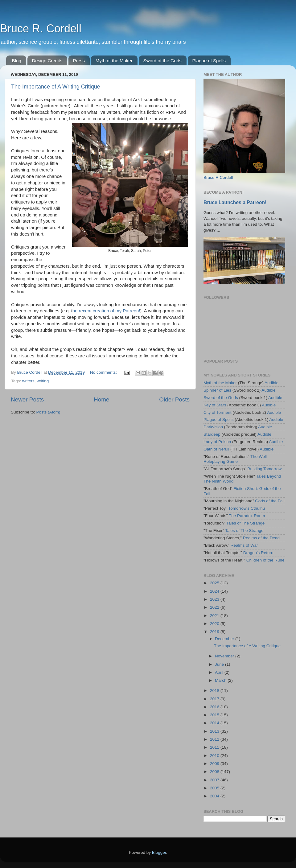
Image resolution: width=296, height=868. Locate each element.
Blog (17, 61)
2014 (215, 723)
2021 (215, 616)
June (220, 664)
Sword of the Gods (162, 61)
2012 (215, 739)
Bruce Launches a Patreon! (235, 202)
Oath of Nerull (216, 449)
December (225, 639)
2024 (215, 591)
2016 (215, 707)
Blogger (159, 852)
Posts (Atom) (48, 412)
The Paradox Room (247, 516)
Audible (271, 383)
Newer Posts (27, 399)
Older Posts (174, 399)
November (225, 656)
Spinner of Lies (217, 390)
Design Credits (47, 61)
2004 (215, 796)
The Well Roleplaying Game (235, 459)
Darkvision (213, 427)
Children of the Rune (265, 560)
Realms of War (244, 545)
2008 (215, 772)
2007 (215, 780)
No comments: (104, 372)
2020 (215, 624)
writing (43, 381)
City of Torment (218, 412)
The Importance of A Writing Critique (56, 87)
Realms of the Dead (261, 538)
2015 (215, 715)
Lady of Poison (217, 442)
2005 (215, 788)
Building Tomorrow (264, 469)
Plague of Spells (209, 61)
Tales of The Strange (245, 523)
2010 (215, 756)
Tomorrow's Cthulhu (247, 508)
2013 (215, 731)
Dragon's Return (258, 553)
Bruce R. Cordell (41, 29)
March (221, 680)
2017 (215, 699)
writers (28, 381)
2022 (215, 607)
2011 (215, 747)
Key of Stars (215, 405)
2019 (215, 632)
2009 (215, 764)
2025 (215, 583)
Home (101, 399)
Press (79, 61)
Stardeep (212, 434)
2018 (215, 691)
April (220, 672)
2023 (215, 599)
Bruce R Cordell (218, 177)
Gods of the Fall (270, 501)
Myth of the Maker (114, 61)
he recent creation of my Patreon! (106, 311)
